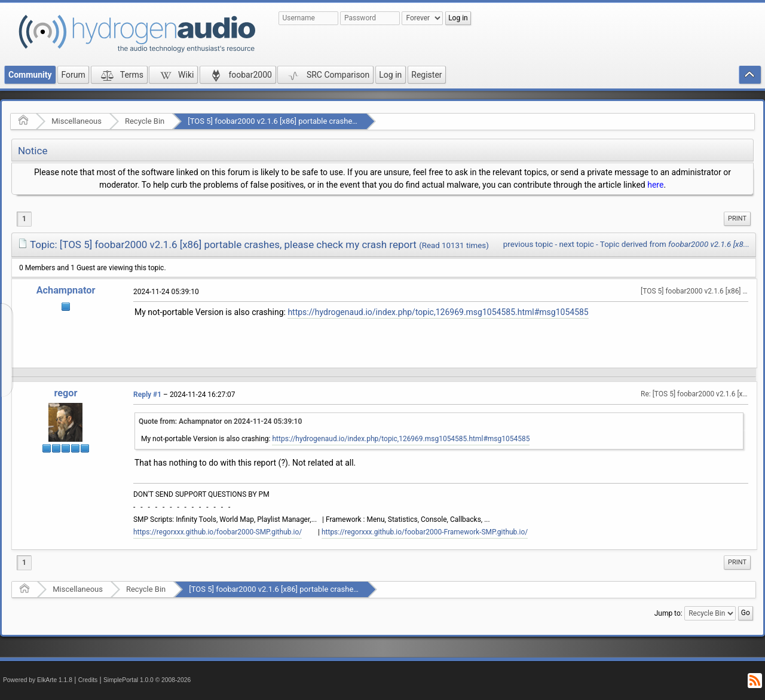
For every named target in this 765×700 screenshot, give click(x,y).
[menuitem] (737, 219)
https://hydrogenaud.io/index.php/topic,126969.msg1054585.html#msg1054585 (438, 312)
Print (737, 218)
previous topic (528, 244)
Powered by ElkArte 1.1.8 (38, 680)
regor (65, 393)
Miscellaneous (76, 121)
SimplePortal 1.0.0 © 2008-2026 (147, 680)
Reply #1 (147, 395)
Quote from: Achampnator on (220, 421)
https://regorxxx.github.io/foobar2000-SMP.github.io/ (218, 532)
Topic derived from (675, 244)
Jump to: (668, 613)
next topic (576, 244)
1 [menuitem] (24, 219)
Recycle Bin (145, 121)
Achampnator (66, 290)
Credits (88, 680)
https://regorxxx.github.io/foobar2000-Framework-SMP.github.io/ (425, 532)
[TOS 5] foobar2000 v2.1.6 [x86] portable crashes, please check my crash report (324, 121)
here (655, 185)
